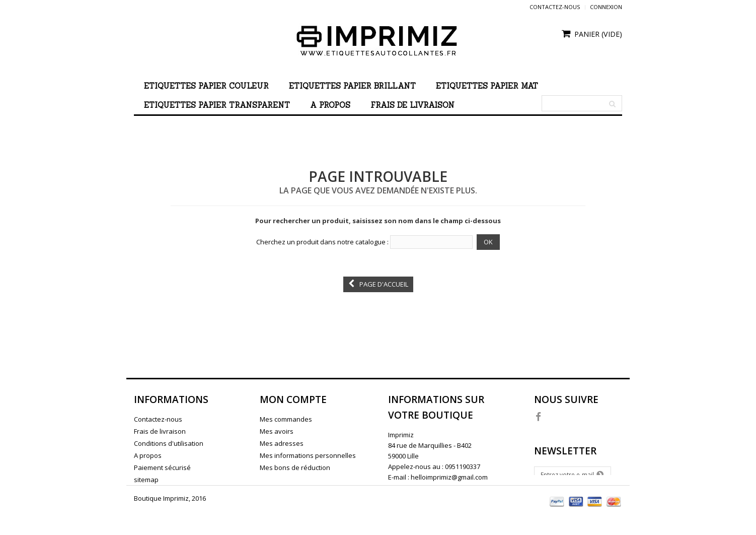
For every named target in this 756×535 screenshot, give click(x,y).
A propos (330, 105)
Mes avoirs (277, 431)
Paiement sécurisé (162, 467)
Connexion (606, 7)
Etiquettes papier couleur (206, 86)
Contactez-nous (555, 7)
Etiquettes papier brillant (352, 86)
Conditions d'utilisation (169, 443)
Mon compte (293, 399)
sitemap (146, 480)
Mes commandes (286, 419)
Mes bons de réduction (295, 467)
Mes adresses (282, 443)
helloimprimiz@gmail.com (449, 477)
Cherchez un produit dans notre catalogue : (322, 242)
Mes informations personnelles (308, 455)
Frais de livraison (412, 105)
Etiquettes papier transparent (217, 105)
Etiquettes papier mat (487, 86)
